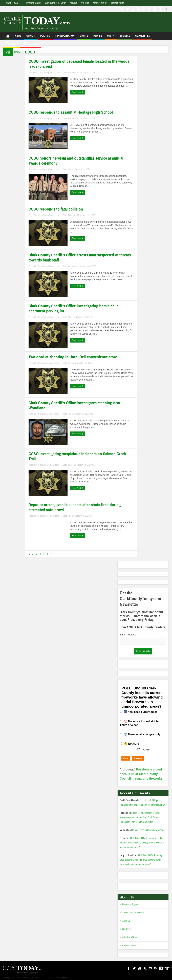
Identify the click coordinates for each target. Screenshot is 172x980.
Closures (30, 44)
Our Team (85, 3)
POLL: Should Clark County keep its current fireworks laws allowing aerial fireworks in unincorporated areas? (142, 843)
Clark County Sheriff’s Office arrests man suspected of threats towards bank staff (83, 258)
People (98, 37)
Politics (45, 37)
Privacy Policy (62, 978)
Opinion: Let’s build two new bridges (148, 830)
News (18, 37)
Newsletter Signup (34, 3)
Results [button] (138, 758)
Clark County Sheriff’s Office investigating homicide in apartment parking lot (77, 309)
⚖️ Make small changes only (142, 734)
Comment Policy (117, 3)
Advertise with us (100, 3)
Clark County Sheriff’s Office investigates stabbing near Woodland (78, 405)
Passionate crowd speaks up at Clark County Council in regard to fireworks (141, 774)
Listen (12, 44)
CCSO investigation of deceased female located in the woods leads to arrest (82, 64)
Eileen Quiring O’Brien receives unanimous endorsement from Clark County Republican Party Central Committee (140, 817)
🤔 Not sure (131, 744)
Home (19, 52)
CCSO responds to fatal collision (59, 209)
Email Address (128, 635)
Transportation (65, 37)
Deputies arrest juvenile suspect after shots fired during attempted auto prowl (78, 507)
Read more (81, 92)
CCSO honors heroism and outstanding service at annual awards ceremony (79, 161)
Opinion (31, 37)
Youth (111, 37)
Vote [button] (126, 758)
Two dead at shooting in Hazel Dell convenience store (76, 357)
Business (125, 37)
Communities (143, 37)
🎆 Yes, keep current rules (141, 712)
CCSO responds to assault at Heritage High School (74, 112)
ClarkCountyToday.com (52, 72)
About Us (73, 3)
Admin (49, 978)
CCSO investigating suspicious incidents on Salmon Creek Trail (81, 456)
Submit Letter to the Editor (55, 3)
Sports (84, 37)
